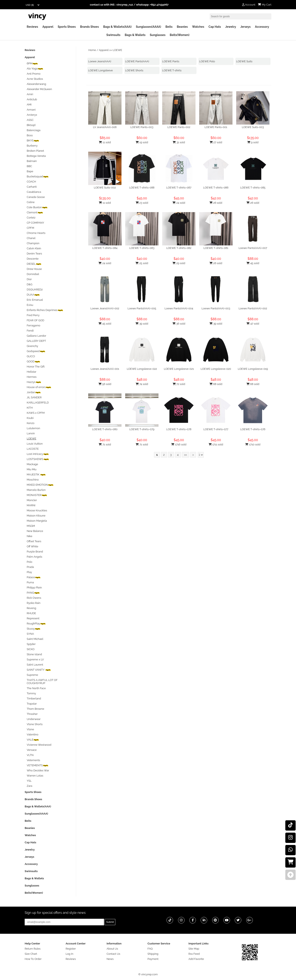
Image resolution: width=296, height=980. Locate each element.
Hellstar (31, 372)
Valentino (32, 734)
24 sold (179, 203)
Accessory (262, 27)
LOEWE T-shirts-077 (216, 429)
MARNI (31, 505)
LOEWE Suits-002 (105, 188)
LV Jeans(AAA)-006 (105, 127)
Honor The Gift (36, 367)
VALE (33, 740)
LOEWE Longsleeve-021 (179, 369)
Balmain (32, 161)
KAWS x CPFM (36, 413)
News (110, 959)
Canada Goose (36, 197)
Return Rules (33, 949)
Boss (30, 135)
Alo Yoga (35, 69)
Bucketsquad (38, 176)
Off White (32, 546)
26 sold (216, 203)
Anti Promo (34, 74)
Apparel (48, 27)
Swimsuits (113, 35)
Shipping (153, 954)
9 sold (253, 142)
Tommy (31, 693)
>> (186, 455)
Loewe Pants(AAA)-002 (253, 308)
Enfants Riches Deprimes (45, 310)
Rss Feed (194, 954)
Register (71, 949)
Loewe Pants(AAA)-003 (216, 308)
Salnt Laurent (35, 665)
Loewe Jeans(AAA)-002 (105, 308)
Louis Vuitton (35, 444)
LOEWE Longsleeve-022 (142, 369)
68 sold (216, 384)
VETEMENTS (38, 765)
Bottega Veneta (36, 156)
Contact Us (113, 954)
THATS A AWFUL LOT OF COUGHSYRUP (42, 682)
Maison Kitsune (36, 516)
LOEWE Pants (171, 61)
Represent (33, 618)
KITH (30, 408)
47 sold (253, 324)
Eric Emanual (35, 300)
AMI (29, 105)
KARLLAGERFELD (38, 403)
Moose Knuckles (37, 510)
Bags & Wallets (135, 35)
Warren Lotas (35, 776)
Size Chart (31, 954)
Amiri (30, 94)
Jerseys (245, 27)
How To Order (33, 959)
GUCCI (31, 356)
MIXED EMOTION (40, 485)
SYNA (30, 634)
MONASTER (37, 495)
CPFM (30, 228)
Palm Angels (34, 557)
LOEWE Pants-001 (216, 127)
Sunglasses (158, 35)
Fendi (30, 331)
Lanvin (31, 433)
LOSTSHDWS (38, 459)
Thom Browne (35, 709)
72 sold (179, 384)
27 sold (216, 142)
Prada (30, 567)
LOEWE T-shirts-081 (216, 248)
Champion (33, 243)
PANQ (33, 593)
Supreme (32, 675)
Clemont (35, 212)
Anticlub (32, 99)
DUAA (33, 295)
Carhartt (32, 187)
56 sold (105, 384)
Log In (69, 954)
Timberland (34, 699)
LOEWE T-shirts (172, 70)
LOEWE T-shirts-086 (216, 188)
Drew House (34, 269)
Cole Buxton (37, 207)
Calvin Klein (34, 248)
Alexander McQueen (39, 89)
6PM (32, 63)
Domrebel (33, 274)
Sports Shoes (67, 27)
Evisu (30, 305)
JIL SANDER (34, 397)
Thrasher (32, 714)
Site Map (194, 949)
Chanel (31, 238)
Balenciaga (34, 130)
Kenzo (31, 423)
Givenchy (32, 346)
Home (92, 50)
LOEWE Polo (207, 61)
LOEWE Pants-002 (179, 127)
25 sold (142, 263)
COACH (31, 182)
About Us (112, 949)
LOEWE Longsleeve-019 (253, 369)
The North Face (36, 688)
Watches (198, 27)
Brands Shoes (89, 27)
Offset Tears (34, 541)
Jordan (34, 392)
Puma (30, 582)
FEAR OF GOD (35, 320)
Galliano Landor (36, 336)
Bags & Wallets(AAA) (117, 27)
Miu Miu (32, 469)
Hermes (32, 377)
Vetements (33, 760)
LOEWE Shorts (134, 70)
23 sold (142, 203)
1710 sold (253, 444)
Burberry (32, 146)
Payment (153, 959)
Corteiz (31, 218)
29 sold (179, 263)
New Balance (35, 531)
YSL (29, 781)
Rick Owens (34, 598)
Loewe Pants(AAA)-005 (142, 308)
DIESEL (34, 264)
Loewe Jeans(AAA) (100, 61)
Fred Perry (33, 315)
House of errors (39, 387)
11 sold (105, 142)
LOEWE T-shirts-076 (253, 429)
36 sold (179, 324)
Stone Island (34, 654)
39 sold (142, 324)
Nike (29, 536)
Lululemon (33, 428)
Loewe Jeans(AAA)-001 (105, 369)
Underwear (34, 719)
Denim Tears (34, 254)
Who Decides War (38, 770)
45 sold (253, 263)
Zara (29, 786)
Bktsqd (31, 125)
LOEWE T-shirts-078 (179, 429)
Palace (34, 577)
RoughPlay (36, 623)
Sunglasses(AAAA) (149, 27)
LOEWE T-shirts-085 (253, 188)
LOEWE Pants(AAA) (137, 61)
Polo (29, 562)
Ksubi (30, 418)
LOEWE (117, 50)
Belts (169, 27)
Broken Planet (35, 151)
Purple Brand (35, 552)
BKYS (33, 140)
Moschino (33, 480)
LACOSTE (33, 449)
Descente (33, 259)
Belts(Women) (180, 35)
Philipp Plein (34, 588)
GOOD (34, 361)
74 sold (142, 384)
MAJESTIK (36, 474)
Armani (31, 110)
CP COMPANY (35, 223)
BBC (29, 166)
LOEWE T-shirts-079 (142, 429)
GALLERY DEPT (36, 341)
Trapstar (32, 704)
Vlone (30, 729)
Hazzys (34, 382)
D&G (29, 284)
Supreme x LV (35, 659)
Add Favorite (196, 959)
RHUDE (31, 613)
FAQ (150, 949)
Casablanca (34, 192)
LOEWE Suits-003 (253, 127)
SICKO (31, 649)
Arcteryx (32, 115)
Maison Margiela (37, 521)
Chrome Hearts (36, 233)
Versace (32, 750)
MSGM (31, 526)
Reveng (31, 608)
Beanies (182, 27)
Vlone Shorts (35, 724)
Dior (29, 279)
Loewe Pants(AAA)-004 (179, 308)
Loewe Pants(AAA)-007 (253, 248)
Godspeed (36, 351)
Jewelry (231, 27)
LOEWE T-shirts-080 (105, 429)
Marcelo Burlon (36, 490)
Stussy (34, 629)
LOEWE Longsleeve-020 (216, 369)
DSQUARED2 (35, 289)
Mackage (32, 464)
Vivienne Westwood (39, 745)
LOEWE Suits (244, 61)
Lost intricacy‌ (38, 454)
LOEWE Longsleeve (101, 70)
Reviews (32, 27)
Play (29, 572)
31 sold (179, 142)
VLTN (30, 755)
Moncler (32, 500)
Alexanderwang (36, 84)
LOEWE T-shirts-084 (105, 248)
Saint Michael (35, 639)
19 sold (142, 142)
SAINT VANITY (39, 670)
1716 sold (179, 444)
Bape (30, 171)
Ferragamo (34, 325)
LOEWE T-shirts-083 (142, 248)
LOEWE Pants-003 (142, 127)
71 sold (105, 444)
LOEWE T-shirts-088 (142, 188)
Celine (31, 202)
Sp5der (31, 644)
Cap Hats (215, 27)
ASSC (30, 120)
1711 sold (216, 444)
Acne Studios (35, 79)
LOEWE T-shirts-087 (179, 188)
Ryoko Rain (34, 603)
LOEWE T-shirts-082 (179, 248)
